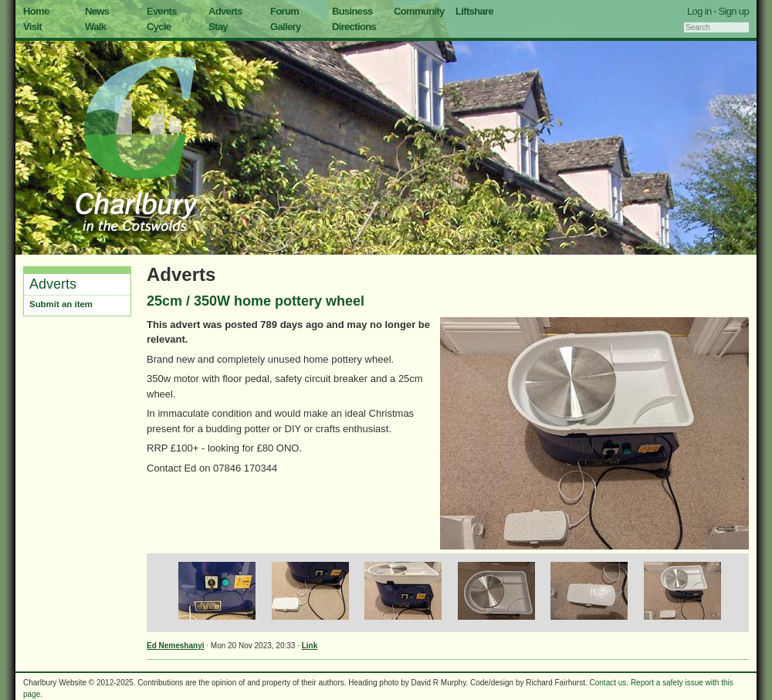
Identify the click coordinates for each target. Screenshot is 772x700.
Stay (218, 27)
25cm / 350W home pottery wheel (256, 301)
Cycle (159, 27)
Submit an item (61, 304)
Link (310, 646)
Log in (699, 11)
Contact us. (609, 683)
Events (162, 11)
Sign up (733, 11)
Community (419, 11)
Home (36, 11)
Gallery (286, 27)
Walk (95, 27)
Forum (284, 11)
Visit (32, 27)
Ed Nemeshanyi (175, 646)
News (97, 11)
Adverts (225, 11)
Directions (354, 27)
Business (352, 11)
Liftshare (474, 11)
